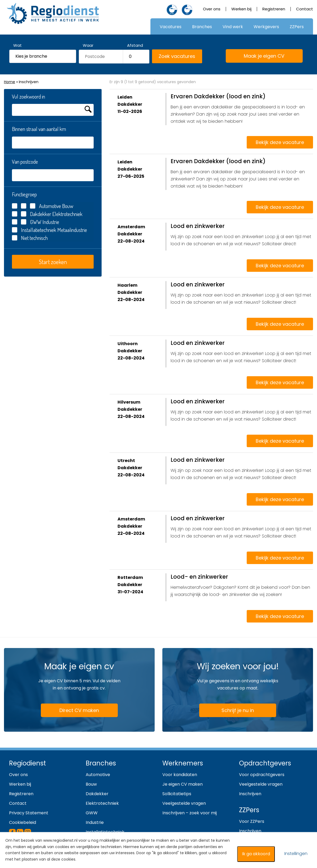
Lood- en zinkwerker (199, 577)
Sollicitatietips (177, 794)
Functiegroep (24, 194)
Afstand (135, 45)
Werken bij (241, 9)
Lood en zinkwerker (198, 226)
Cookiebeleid (23, 822)
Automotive (98, 775)
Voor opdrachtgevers (262, 775)
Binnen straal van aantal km (39, 129)
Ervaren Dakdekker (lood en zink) (218, 96)
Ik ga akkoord (256, 854)
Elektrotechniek (102, 803)
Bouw (91, 784)
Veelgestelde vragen (184, 803)
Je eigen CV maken (183, 784)
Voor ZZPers (252, 821)
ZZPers (297, 27)
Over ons (212, 9)
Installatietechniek (39, 230)
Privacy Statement (29, 813)
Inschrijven (250, 794)
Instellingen (296, 854)
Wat (18, 45)
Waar (88, 45)
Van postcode (25, 162)
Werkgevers (266, 27)
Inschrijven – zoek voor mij (190, 813)
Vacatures (171, 27)
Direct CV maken (73, 711)
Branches (202, 27)
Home (10, 82)
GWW (36, 222)
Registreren (274, 9)
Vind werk (233, 27)
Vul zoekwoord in (29, 96)
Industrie (95, 822)
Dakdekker (41, 214)
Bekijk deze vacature (280, 142)
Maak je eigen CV (258, 56)
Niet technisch (34, 238)
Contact (305, 9)
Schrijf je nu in (238, 710)
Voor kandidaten (180, 775)
